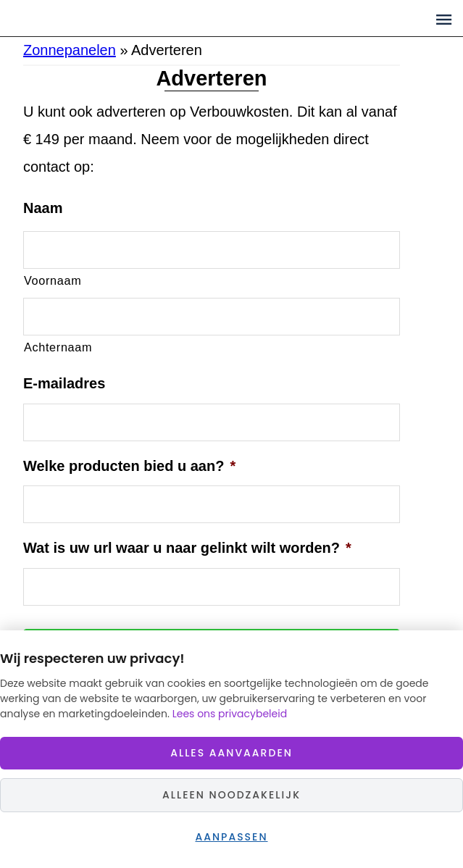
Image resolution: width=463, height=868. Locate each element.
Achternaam (58, 347)
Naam (43, 208)
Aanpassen (231, 837)
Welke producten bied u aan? (129, 466)
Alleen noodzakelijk (231, 795)
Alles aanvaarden (231, 753)
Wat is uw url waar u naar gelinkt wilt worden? (187, 548)
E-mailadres (64, 383)
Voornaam (53, 280)
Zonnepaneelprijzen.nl (145, 18)
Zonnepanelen (70, 50)
